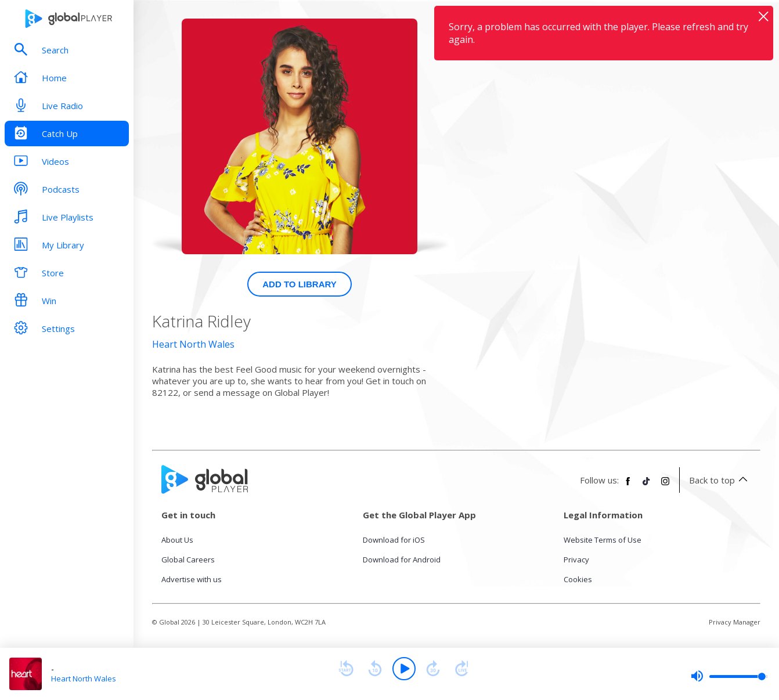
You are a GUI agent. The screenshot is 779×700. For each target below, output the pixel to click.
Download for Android (402, 560)
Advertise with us (192, 579)
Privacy (576, 560)
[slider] (729, 676)
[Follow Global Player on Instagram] (665, 486)
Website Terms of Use (603, 540)
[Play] (404, 669)
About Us (177, 540)
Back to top (720, 480)
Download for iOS (394, 540)
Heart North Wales (193, 344)
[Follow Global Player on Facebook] (628, 486)
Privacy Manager (735, 622)
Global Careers (188, 560)
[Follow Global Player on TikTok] (647, 486)
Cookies (578, 579)
